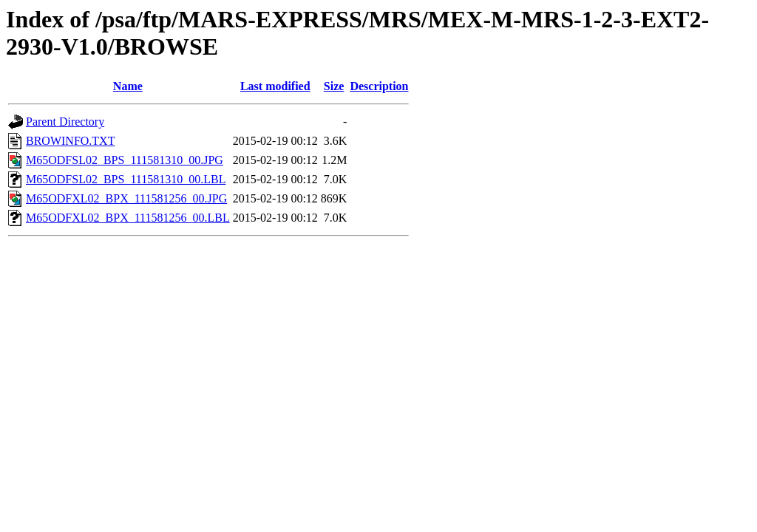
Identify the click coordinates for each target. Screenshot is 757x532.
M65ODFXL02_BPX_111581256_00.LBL (128, 218)
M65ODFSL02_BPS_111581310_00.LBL (126, 179)
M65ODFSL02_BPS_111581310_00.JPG (125, 160)
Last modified (275, 86)
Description (379, 86)
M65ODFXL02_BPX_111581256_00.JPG (126, 198)
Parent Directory (65, 122)
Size (334, 86)
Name (128, 86)
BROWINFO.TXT (70, 141)
